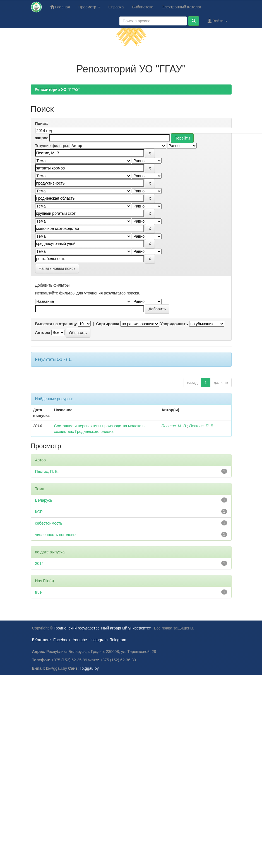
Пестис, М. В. (174, 426)
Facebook (62, 640)
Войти (217, 21)
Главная (60, 7)
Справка (116, 7)
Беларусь (44, 500)
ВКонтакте (41, 640)
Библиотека (143, 7)
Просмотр (89, 7)
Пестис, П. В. (202, 426)
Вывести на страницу (56, 324)
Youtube (80, 640)
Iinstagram (99, 640)
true (39, 592)
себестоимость (49, 523)
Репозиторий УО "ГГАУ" (58, 89)
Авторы (43, 332)
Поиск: (42, 124)
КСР (39, 512)
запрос (42, 138)
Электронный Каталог (182, 7)
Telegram (118, 640)
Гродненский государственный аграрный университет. (103, 628)
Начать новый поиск (57, 268)
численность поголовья (56, 535)
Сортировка (108, 324)
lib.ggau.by (89, 668)
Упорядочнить (174, 324)
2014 (39, 563)
